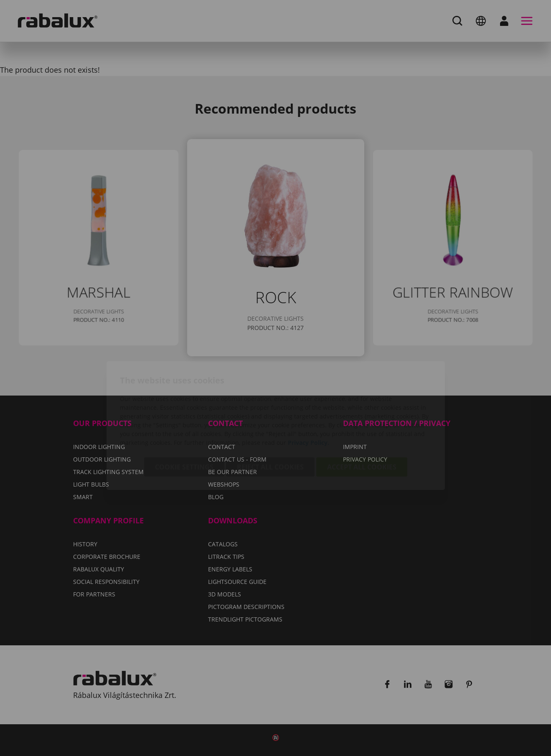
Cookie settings (184, 419)
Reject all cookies (270, 419)
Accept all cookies (362, 419)
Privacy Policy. (309, 395)
